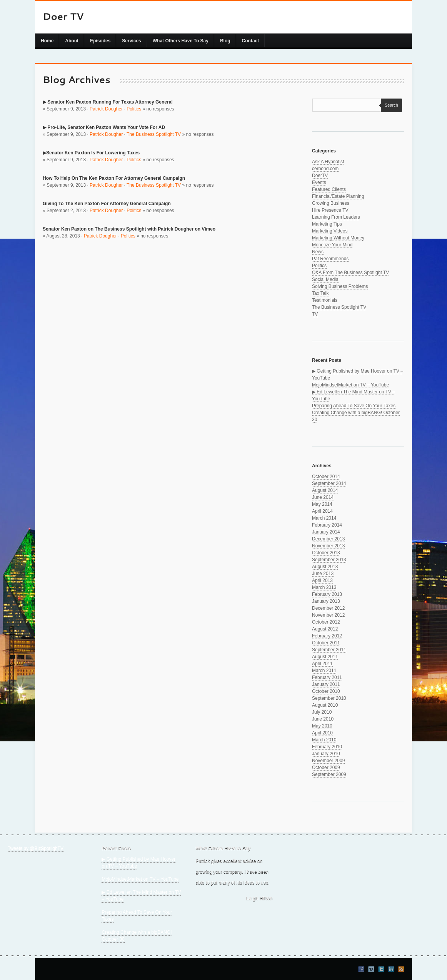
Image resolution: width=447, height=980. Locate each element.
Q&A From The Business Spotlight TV (350, 273)
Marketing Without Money (338, 238)
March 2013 (324, 587)
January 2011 (326, 684)
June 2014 (323, 497)
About (72, 41)
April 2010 (322, 733)
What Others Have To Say (181, 41)
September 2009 (329, 774)
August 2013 (325, 567)
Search (389, 105)
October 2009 (326, 768)
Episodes (100, 41)
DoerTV (320, 176)
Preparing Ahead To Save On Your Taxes (354, 406)
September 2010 (329, 698)
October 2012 (326, 622)
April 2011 (322, 664)
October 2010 (326, 691)
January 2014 (326, 532)
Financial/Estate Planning (338, 196)
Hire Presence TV (330, 210)
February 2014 (327, 525)
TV (315, 314)
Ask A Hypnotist (328, 162)
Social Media (325, 279)
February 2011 (327, 677)
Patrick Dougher (106, 109)
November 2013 (328, 546)
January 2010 (326, 754)
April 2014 (322, 511)
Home (47, 41)
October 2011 (326, 643)
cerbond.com (325, 169)
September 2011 (329, 650)
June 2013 (323, 574)
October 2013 (326, 553)
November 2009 (328, 761)
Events (319, 182)
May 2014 (322, 504)
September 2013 (329, 560)
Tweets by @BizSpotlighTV (36, 848)
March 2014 (324, 518)
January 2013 (326, 601)
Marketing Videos (330, 231)
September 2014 (329, 483)
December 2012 (328, 608)
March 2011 (324, 671)
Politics (134, 109)
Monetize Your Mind (332, 245)
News (318, 252)
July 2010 (322, 712)
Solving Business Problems (340, 286)
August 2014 (325, 490)
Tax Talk (320, 293)
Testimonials (325, 300)
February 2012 (327, 636)
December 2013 (328, 539)
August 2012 (325, 629)
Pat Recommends (330, 259)
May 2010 (322, 726)
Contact (251, 41)
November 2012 (328, 615)
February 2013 (327, 594)
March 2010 (324, 740)
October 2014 (326, 477)
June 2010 (323, 719)
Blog (225, 41)
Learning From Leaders (336, 217)
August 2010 (325, 705)
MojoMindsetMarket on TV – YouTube (350, 385)
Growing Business (331, 203)
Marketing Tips (327, 224)
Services (131, 41)
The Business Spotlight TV (154, 134)
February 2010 (327, 747)
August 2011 (325, 657)
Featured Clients (329, 189)
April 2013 (322, 580)
